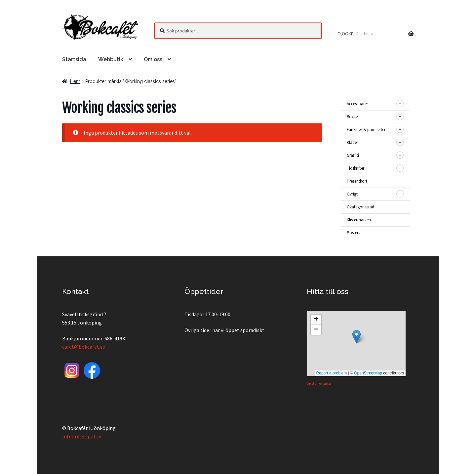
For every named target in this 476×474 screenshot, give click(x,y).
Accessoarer (357, 104)
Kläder (352, 142)
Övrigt (352, 194)
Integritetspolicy (82, 436)
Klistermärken (359, 220)
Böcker (353, 117)
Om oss (153, 59)
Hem (75, 81)
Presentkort (357, 181)
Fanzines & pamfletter (366, 129)
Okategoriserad (360, 207)
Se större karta (319, 383)
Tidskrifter (356, 168)
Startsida (74, 59)
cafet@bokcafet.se (84, 347)
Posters (353, 233)
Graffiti (353, 155)
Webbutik (111, 59)
